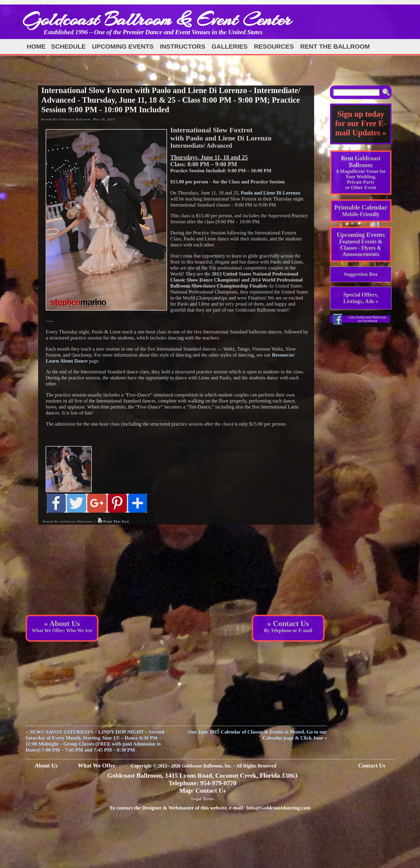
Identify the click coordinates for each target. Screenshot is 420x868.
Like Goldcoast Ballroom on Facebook (367, 319)
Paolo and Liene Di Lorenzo (271, 193)
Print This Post (116, 521)
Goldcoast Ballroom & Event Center (157, 19)
